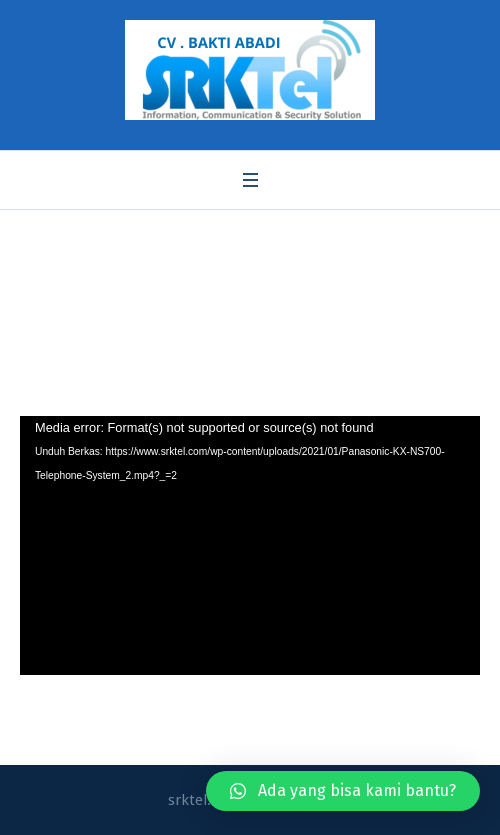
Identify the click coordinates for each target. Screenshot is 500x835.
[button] (343, 791)
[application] (250, 545)
